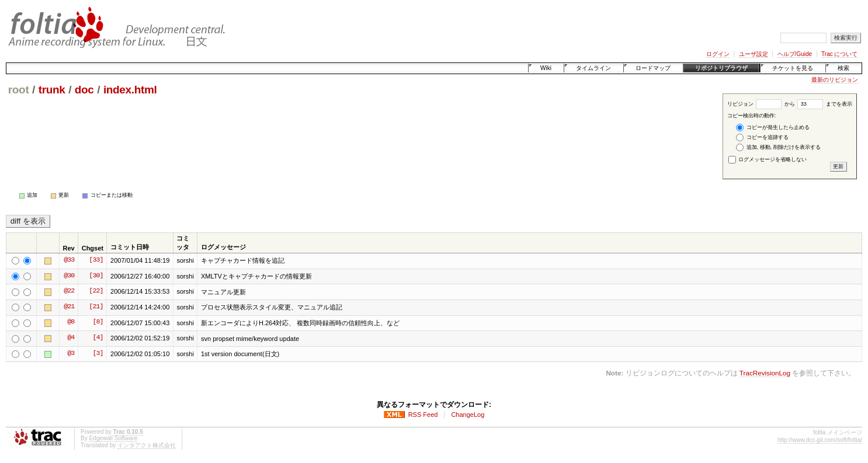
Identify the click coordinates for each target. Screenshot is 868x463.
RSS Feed (423, 415)
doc (84, 90)
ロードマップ (653, 68)
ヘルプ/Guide (795, 54)
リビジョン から (761, 104)
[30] (96, 276)
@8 (71, 322)
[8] (98, 322)
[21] (96, 307)
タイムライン (593, 68)
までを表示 (825, 104)
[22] (96, 291)
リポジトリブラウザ (721, 68)
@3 (71, 354)
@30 (69, 276)
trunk (52, 90)
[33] (96, 260)
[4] (98, 338)
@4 (71, 338)
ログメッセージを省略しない (768, 159)
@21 (69, 307)
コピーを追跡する (762, 137)
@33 (69, 260)
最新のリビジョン (835, 80)
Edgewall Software (113, 438)
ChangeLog (468, 415)
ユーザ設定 (754, 54)
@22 (69, 291)
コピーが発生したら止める (773, 128)
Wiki (546, 68)
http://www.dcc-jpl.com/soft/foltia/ (820, 440)
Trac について (839, 54)
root (19, 90)
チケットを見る (793, 68)
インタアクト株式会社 (147, 445)
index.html (130, 90)
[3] (98, 354)
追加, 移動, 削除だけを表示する (778, 147)
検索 (843, 68)
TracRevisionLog (765, 373)
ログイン (718, 54)
